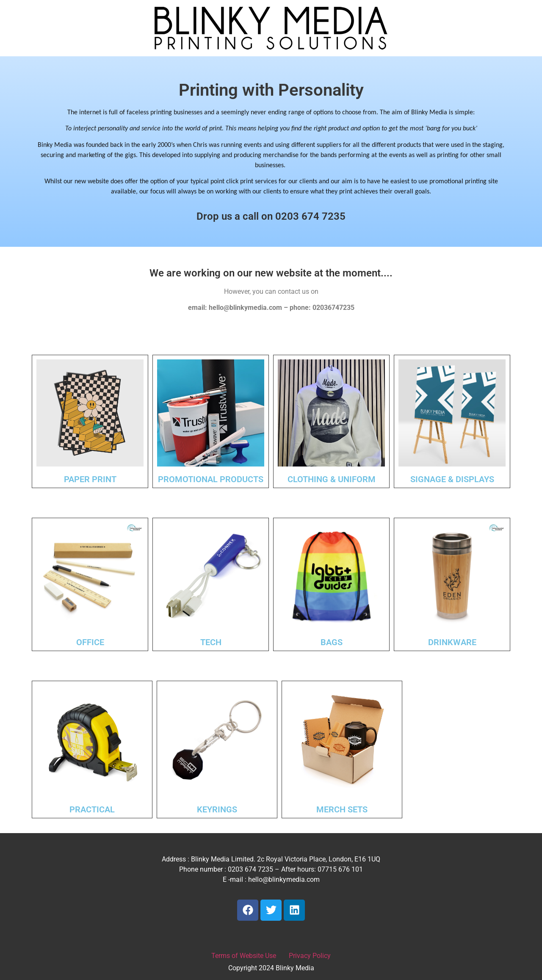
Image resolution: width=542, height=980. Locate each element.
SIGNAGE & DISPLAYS (452, 479)
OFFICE (90, 642)
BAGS (332, 642)
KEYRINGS (217, 809)
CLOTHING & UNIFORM (332, 479)
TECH (211, 642)
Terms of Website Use (244, 956)
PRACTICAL (92, 809)
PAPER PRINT (90, 479)
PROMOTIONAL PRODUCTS (211, 479)
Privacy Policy (310, 956)
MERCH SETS (342, 809)
